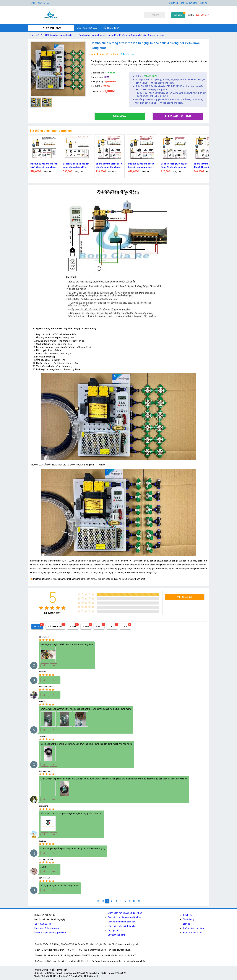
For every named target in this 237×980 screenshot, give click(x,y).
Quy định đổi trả (115, 930)
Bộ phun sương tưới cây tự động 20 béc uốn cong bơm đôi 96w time (193, 166)
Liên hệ (204, 3)
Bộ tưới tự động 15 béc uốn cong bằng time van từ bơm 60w (29, 166)
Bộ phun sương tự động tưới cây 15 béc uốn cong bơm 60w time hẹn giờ (62, 166)
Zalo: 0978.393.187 (44, 924)
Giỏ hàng (178, 15)
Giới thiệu (173, 3)
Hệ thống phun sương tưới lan (59, 35)
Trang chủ (36, 35)
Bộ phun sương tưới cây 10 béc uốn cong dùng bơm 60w (127, 166)
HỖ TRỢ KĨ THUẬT (112, 28)
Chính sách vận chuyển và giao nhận (125, 913)
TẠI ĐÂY (101, 465)
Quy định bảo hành (117, 935)
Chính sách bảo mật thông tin (122, 926)
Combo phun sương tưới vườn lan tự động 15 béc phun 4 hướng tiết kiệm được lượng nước (121, 35)
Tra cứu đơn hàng (189, 3)
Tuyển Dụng (189, 919)
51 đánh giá (112, 54)
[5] (125, 901)
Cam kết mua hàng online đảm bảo (124, 917)
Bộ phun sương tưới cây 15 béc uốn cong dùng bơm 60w (160, 166)
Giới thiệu (188, 915)
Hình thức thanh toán (193, 933)
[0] (103, 901)
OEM (107, 77)
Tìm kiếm (155, 15)
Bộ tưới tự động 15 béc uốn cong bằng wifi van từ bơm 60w (94, 166)
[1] (98, 901)
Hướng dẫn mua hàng (193, 928)
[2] (112, 901)
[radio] (41, 608)
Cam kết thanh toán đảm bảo (122, 922)
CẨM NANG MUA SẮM (87, 28)
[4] (121, 901)
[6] (130, 901)
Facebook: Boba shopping (47, 928)
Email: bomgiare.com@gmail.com (50, 933)
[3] (116, 901)
